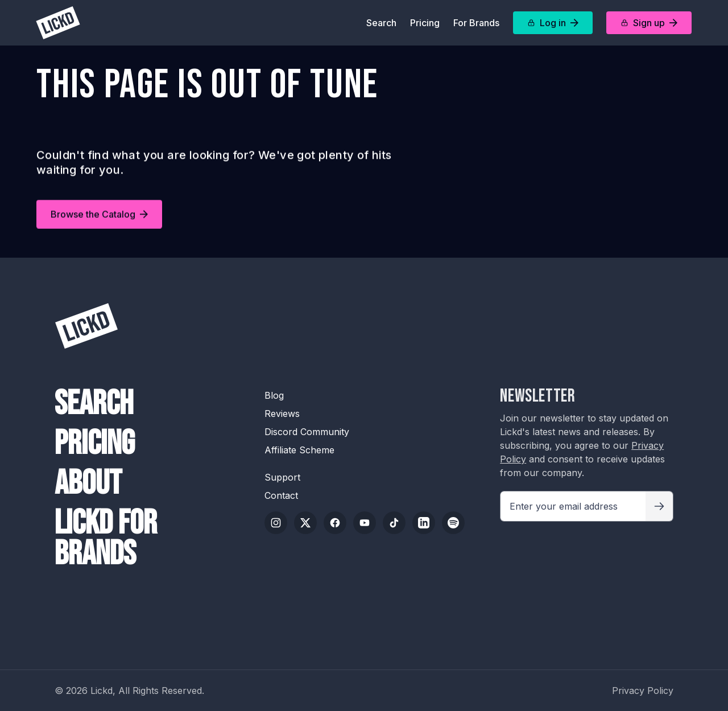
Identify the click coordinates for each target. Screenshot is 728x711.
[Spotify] (453, 523)
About (88, 483)
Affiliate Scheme (299, 450)
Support (282, 477)
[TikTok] (394, 523)
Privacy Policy (643, 691)
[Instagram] (276, 523)
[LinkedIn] (424, 523)
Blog (274, 395)
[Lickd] (58, 23)
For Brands (476, 23)
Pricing (425, 23)
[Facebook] (335, 523)
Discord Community (307, 432)
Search (381, 23)
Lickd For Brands (106, 539)
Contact (281, 495)
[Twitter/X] (305, 523)
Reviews (282, 414)
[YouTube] (365, 523)
